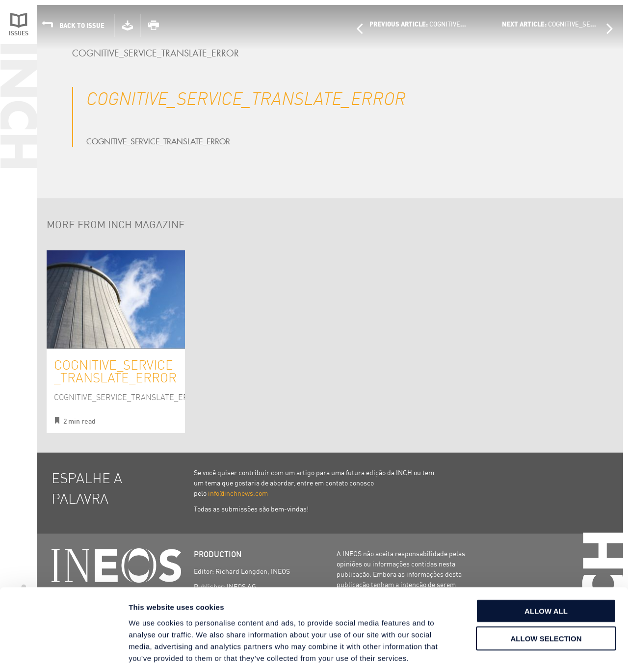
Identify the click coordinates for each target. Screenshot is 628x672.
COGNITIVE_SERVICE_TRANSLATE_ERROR (115, 371)
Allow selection (546, 594)
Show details (515, 653)
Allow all (546, 566)
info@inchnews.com (238, 493)
